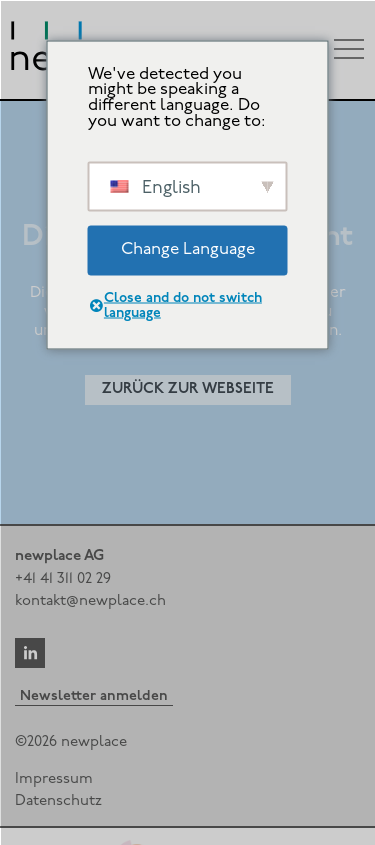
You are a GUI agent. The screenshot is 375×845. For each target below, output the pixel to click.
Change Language (188, 249)
